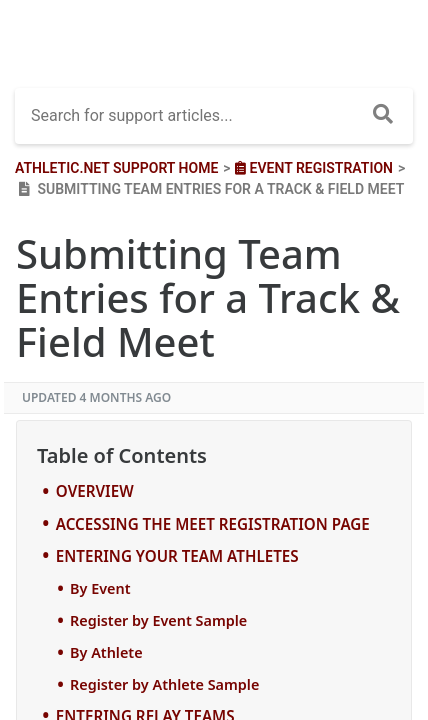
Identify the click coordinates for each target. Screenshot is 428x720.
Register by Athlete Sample (164, 684)
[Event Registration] (312, 168)
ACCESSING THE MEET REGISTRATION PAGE (213, 524)
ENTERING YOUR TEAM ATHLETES (177, 556)
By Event (100, 588)
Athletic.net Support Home (116, 168)
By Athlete (106, 652)
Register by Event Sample (158, 620)
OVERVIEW (95, 491)
